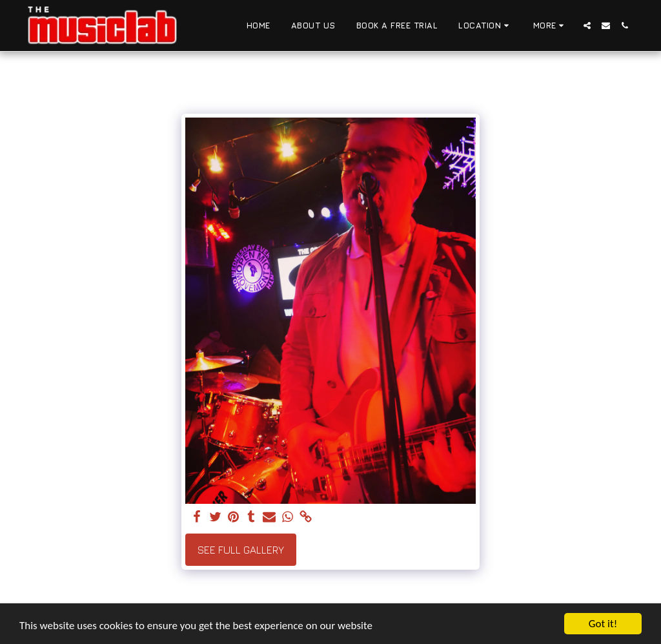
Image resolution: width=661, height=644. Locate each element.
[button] (485, 26)
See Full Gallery (241, 550)
